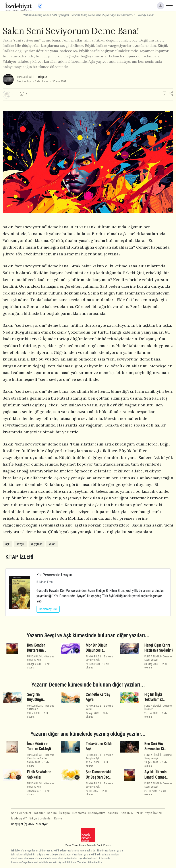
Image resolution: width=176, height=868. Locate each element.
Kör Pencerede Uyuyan (54, 575)
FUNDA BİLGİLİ (25, 77)
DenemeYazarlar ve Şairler (41, 757)
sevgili (20, 544)
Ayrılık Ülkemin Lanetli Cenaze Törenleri (155, 777)
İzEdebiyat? (19, 818)
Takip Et (42, 77)
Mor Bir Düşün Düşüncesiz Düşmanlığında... (98, 651)
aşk (7, 544)
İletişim (65, 813)
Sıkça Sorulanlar (41, 818)
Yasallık (113, 813)
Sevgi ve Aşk (24, 81)
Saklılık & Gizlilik (132, 813)
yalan (52, 544)
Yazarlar (39, 813)
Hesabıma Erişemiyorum (89, 813)
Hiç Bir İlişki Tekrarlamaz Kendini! (154, 700)
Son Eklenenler (21, 813)
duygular (37, 544)
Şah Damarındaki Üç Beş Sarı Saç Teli (98, 777)
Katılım (52, 813)
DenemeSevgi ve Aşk (41, 658)
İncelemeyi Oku (48, 609)
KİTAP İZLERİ (19, 557)
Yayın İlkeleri (154, 813)
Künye (58, 818)
